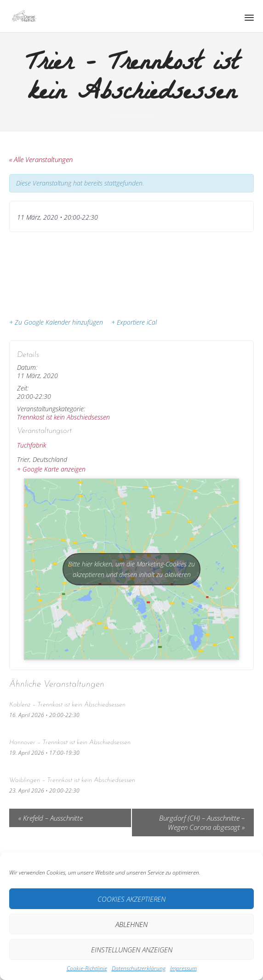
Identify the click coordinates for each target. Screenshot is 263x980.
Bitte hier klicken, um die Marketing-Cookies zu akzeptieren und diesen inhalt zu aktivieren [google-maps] (131, 569)
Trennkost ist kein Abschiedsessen (63, 417)
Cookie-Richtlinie (87, 968)
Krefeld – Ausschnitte (51, 818)
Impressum (183, 968)
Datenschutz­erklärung (139, 968)
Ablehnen (131, 924)
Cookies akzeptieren (131, 899)
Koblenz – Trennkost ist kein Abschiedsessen (67, 705)
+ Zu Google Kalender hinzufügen (56, 322)
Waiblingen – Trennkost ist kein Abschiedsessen (72, 780)
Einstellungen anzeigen (132, 950)
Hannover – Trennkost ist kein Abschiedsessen (70, 743)
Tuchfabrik (31, 445)
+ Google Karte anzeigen (51, 469)
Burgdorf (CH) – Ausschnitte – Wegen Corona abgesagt (202, 822)
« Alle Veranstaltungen (41, 159)
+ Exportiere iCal (134, 322)
